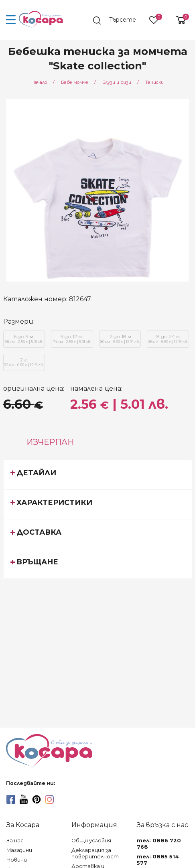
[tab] (98, 475)
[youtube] (24, 799)
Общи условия (91, 841)
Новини (17, 860)
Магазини (19, 850)
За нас (15, 841)
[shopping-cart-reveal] (178, 20)
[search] (118, 20)
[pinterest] (37, 799)
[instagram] (49, 799)
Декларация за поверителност (95, 853)
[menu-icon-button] (11, 20)
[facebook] (11, 799)
